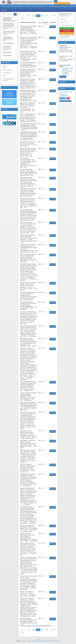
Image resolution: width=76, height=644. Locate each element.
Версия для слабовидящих (62, 3)
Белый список (7, 73)
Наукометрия (64, 6)
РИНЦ (5, 67)
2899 (39, 16)
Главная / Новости (6, 6)
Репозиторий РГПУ (8, 43)
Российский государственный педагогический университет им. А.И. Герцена (40, 641)
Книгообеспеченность (39, 6)
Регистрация (67, 31)
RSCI (4, 76)
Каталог (38, 640)
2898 (34, 16)
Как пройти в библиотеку (65, 101)
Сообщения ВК (64, 96)
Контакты (4, 10)
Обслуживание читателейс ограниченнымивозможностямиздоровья (9, 102)
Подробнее (63, 77)
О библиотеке (21, 6)
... (26, 16)
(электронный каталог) (9, 19)
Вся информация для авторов (8, 80)
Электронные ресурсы (53, 6)
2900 (43, 16)
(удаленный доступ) (9, 33)
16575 (54, 16)
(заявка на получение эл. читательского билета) (9, 26)
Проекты (14, 6)
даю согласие (62, 37)
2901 (47, 16)
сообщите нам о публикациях (7, 48)
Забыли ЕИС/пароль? (67, 26)
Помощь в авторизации (67, 33)
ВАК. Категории (7, 70)
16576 (22, 18)
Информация (53, 27)
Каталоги (29, 6)
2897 (29, 16)
